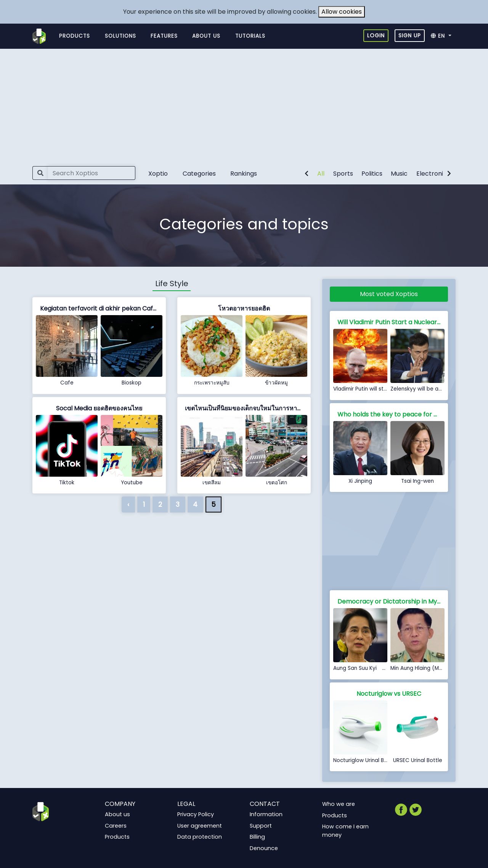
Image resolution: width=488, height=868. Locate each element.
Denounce (264, 848)
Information (266, 814)
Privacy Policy (196, 814)
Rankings (244, 174)
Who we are (339, 804)
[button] (443, 36)
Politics (372, 174)
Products (75, 36)
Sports (343, 174)
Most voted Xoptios (389, 294)
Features (164, 36)
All (321, 174)
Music (399, 174)
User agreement (200, 826)
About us (206, 36)
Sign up (410, 35)
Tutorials (250, 36)
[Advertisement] (244, 106)
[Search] (92, 173)
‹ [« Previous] (128, 504)
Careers (116, 826)
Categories (199, 174)
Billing (257, 837)
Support (261, 826)
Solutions (120, 36)
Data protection (200, 837)
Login (376, 35)
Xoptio (158, 174)
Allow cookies (342, 12)
